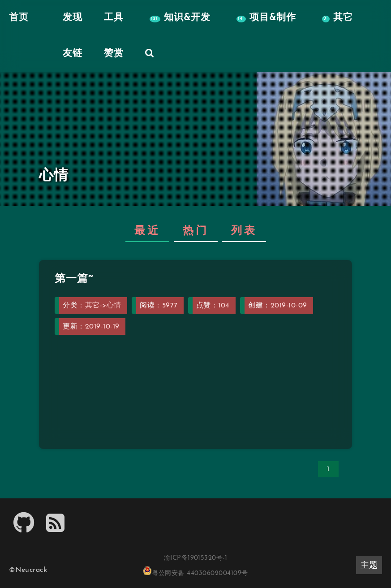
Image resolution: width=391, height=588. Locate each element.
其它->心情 (103, 306)
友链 (73, 54)
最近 (147, 231)
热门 (196, 231)
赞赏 (114, 54)
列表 (244, 231)
